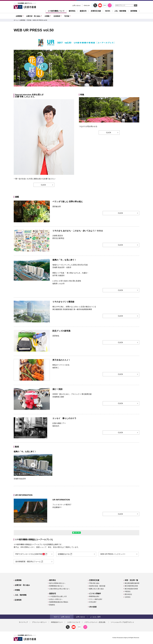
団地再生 (52, 605)
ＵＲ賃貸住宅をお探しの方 (58, 596)
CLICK (43, 185)
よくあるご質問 (95, 617)
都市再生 (72, 11)
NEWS (108, 11)
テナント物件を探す (96, 599)
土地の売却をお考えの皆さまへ (59, 589)
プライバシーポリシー (39, 622)
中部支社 (128, 591)
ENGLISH (87, 6)
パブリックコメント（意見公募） (95, 622)
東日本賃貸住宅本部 (131, 589)
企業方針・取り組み (33, 16)
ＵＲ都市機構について (56, 11)
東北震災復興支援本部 (132, 583)
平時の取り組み (94, 583)
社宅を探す (93, 602)
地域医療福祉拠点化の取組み (59, 602)
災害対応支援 (96, 11)
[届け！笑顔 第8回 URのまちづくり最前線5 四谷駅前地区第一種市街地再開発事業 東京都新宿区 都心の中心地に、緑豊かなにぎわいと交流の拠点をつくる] (77, 89)
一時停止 (136, 89)
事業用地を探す (94, 596)
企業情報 (19, 16)
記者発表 (57, 16)
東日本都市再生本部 (131, 586)
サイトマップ (23, 622)
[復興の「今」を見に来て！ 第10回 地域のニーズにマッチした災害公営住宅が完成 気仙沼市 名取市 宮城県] (80, 89)
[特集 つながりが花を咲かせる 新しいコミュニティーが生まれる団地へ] (74, 89)
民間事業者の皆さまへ (57, 586)
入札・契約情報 (120, 11)
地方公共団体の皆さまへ (57, 583)
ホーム (16, 20)
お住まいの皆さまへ (56, 599)
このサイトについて (74, 622)
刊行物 (67, 16)
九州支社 (128, 597)
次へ (137, 69)
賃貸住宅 (83, 11)
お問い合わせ (76, 6)
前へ (16, 69)
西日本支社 (128, 594)
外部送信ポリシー (57, 622)
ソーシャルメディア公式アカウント (122, 622)
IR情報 (47, 16)
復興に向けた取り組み (96, 589)
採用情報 (134, 11)
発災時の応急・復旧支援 (97, 586)
